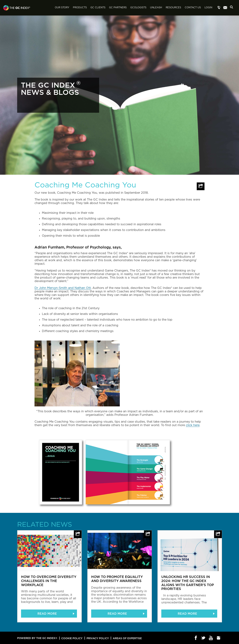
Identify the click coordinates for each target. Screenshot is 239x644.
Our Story (62, 8)
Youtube (211, 638)
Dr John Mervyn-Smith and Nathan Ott (63, 288)
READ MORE (47, 614)
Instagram (219, 638)
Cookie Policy (72, 638)
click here (193, 425)
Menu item (219, 8)
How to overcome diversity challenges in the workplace (49, 581)
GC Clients (98, 8)
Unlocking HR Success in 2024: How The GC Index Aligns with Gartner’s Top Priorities (188, 583)
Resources (173, 8)
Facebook (196, 638)
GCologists (138, 8)
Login (208, 8)
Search (233, 8)
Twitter (203, 638)
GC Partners (118, 8)
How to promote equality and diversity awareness (117, 579)
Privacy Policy (98, 638)
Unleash (156, 8)
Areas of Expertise (127, 638)
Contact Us (193, 8)
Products (80, 8)
